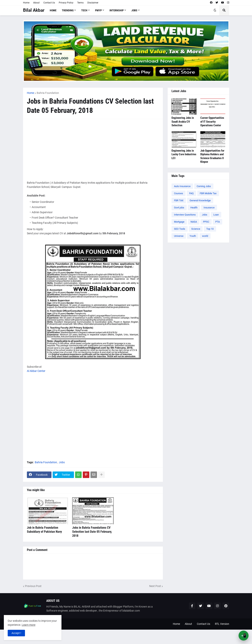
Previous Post (33, 586)
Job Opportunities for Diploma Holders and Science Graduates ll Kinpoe (212, 156)
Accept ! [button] (16, 633)
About (36, 3)
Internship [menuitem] (117, 10)
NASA (194, 222)
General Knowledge (200, 200)
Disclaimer (93, 3)
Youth (193, 236)
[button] (215, 10)
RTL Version (222, 624)
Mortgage (179, 222)
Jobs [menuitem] (134, 10)
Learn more (29, 625)
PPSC (206, 222)
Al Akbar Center (36, 371)
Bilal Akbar (34, 10)
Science (196, 229)
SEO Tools (180, 229)
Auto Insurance (182, 186)
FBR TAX (179, 200)
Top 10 (210, 229)
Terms (80, 3)
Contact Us (49, 3)
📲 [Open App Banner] (244, 636)
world (205, 236)
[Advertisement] (93, 150)
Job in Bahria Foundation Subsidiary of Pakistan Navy (44, 530)
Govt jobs (179, 208)
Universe (179, 236)
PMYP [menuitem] (98, 10)
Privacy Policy (66, 3)
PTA (218, 222)
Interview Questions (185, 215)
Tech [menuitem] (84, 10)
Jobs (62, 462)
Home (26, 3)
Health (194, 208)
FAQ (191, 193)
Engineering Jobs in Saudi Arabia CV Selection (183, 122)
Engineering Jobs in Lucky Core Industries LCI (184, 154)
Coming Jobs (204, 186)
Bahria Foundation (48, 93)
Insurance (209, 208)
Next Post (155, 586)
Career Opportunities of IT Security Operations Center (212, 122)
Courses (179, 193)
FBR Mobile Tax (208, 193)
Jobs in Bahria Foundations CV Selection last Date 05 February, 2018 (92, 532)
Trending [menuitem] (68, 10)
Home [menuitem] (53, 10)
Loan (216, 215)
